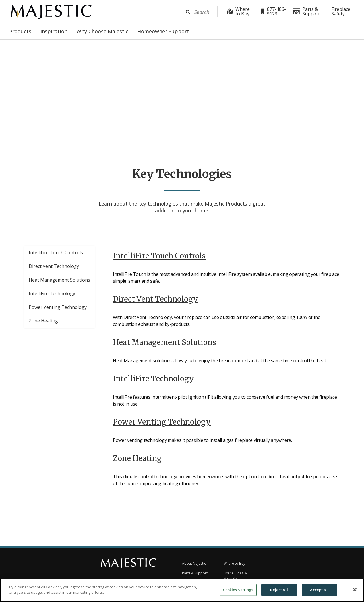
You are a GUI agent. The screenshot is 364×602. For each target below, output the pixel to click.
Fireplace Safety (341, 11)
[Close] (355, 589)
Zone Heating (43, 322)
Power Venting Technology (58, 309)
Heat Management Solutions (59, 282)
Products (20, 31)
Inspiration (54, 31)
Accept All (319, 590)
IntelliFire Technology (52, 295)
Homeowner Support (163, 31)
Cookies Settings (238, 590)
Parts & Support (306, 11)
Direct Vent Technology (54, 268)
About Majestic (194, 563)
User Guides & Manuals (235, 576)
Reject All (279, 590)
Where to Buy (238, 11)
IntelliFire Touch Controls (56, 254)
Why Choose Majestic (102, 31)
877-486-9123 (273, 11)
